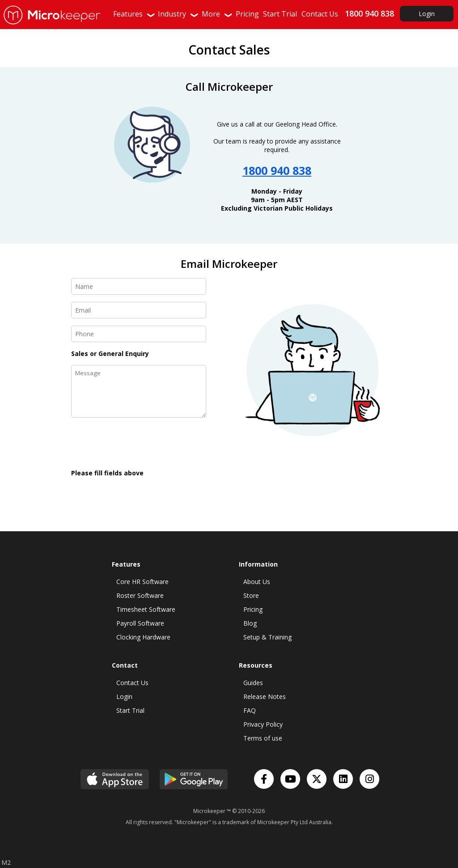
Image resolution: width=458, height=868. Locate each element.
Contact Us (132, 683)
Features (134, 14)
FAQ (250, 710)
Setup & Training (267, 637)
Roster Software (140, 595)
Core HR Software (142, 582)
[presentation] (139, 444)
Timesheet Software (146, 609)
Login (427, 14)
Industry (178, 14)
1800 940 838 (277, 170)
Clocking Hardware (143, 637)
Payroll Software (140, 623)
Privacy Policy (263, 724)
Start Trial (130, 710)
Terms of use (263, 738)
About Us (257, 582)
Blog (250, 623)
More (217, 14)
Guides (253, 683)
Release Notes (265, 697)
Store (251, 595)
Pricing (253, 609)
